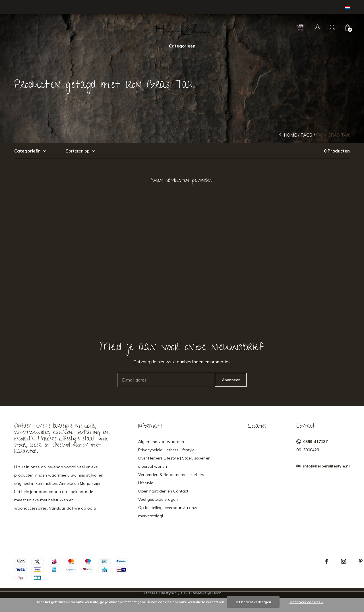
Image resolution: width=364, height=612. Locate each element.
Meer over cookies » (306, 602)
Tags (306, 135)
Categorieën (182, 46)
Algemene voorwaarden (161, 442)
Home (290, 135)
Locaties (257, 426)
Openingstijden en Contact (163, 491)
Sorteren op (78, 151)
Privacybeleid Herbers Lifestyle (166, 450)
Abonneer (231, 380)
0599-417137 (315, 442)
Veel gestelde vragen (158, 499)
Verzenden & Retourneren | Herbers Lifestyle (171, 479)
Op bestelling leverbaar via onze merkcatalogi (168, 512)
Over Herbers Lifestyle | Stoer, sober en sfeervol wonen (174, 462)
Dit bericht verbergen (253, 602)
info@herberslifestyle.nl (326, 466)
